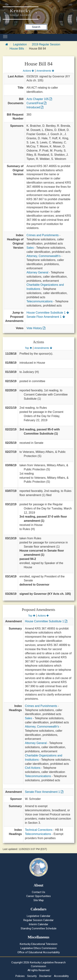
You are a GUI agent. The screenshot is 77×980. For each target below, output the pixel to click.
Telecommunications (39, 301)
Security (32, 976)
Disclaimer (45, 976)
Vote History (36, 328)
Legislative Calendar (39, 916)
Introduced (35, 107)
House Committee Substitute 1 (48, 313)
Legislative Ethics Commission (39, 948)
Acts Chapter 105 (39, 99)
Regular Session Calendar (38, 920)
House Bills (17, 49)
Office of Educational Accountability (39, 952)
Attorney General (37, 272)
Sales (30, 248)
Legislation (20, 44)
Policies (20, 976)
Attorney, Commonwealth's (44, 256)
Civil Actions (33, 768)
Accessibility (61, 976)
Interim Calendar (38, 924)
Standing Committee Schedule (39, 928)
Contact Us (38, 892)
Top (28, 348)
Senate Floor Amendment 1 (46, 317)
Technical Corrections (39, 830)
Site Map (39, 900)
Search (36, 27)
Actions (28, 71)
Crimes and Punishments (43, 235)
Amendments (45, 71)
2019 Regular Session (46, 44)
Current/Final (36, 103)
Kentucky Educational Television (39, 944)
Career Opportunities (38, 896)
